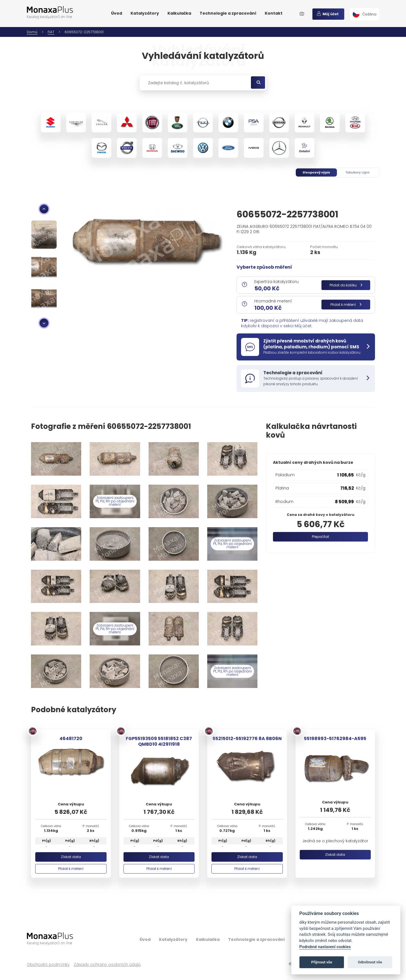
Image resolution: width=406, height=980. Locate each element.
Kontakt (274, 13)
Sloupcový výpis (316, 172)
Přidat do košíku (346, 285)
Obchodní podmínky (48, 965)
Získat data (71, 857)
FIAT (51, 32)
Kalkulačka (179, 13)
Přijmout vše (322, 962)
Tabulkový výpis (358, 172)
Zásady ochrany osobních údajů (107, 965)
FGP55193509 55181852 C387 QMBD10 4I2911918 (159, 741)
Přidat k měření (346, 305)
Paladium (285, 475)
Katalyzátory (145, 13)
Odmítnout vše (370, 962)
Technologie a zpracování (228, 13)
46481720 (71, 739)
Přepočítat (320, 537)
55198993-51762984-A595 (335, 739)
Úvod (117, 13)
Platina (282, 488)
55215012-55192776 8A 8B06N (247, 739)
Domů (32, 32)
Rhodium (284, 502)
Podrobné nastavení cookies (325, 947)
